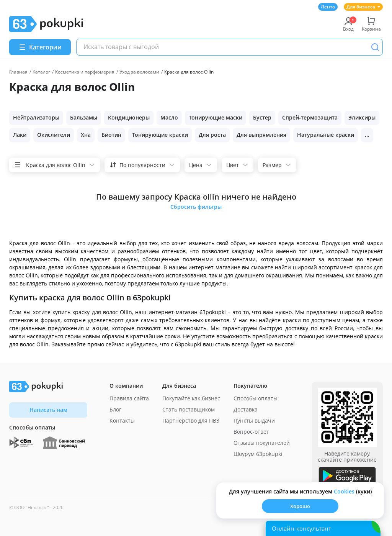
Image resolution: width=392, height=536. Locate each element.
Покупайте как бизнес (191, 398)
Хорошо (300, 506)
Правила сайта (129, 398)
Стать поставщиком (189, 409)
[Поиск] (375, 47)
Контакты (122, 420)
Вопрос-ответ (251, 432)
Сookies (344, 491)
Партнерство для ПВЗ (191, 420)
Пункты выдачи (254, 420)
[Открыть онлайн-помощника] (323, 528)
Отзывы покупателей (262, 443)
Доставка (246, 409)
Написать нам (48, 410)
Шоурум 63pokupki (258, 454)
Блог (115, 409)
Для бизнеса (363, 7)
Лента (328, 7)
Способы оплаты (256, 398)
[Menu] (40, 47)
